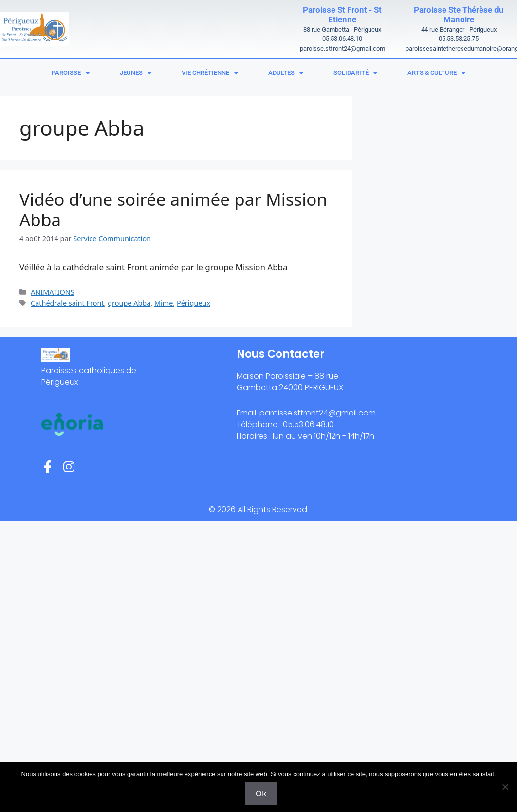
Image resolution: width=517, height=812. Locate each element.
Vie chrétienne (210, 73)
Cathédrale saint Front (67, 303)
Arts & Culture (436, 73)
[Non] (505, 787)
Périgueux (194, 303)
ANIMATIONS (53, 292)
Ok (261, 793)
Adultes (286, 73)
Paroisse (71, 73)
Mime (164, 303)
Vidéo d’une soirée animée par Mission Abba (173, 209)
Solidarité (355, 73)
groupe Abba (129, 303)
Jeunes (136, 73)
